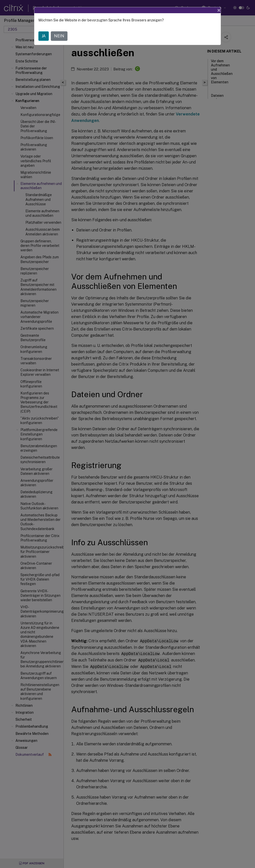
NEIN (59, 36)
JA (44, 36)
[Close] (219, 10)
